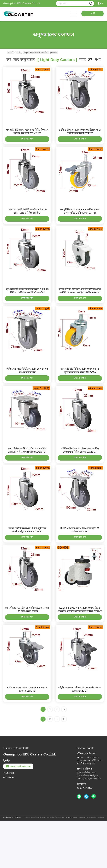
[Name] (91, 4)
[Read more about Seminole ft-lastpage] (64, 766)
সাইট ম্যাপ (18, 865)
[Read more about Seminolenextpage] (57, 766)
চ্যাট (93, 14)
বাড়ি (11, 53)
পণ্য (19, 53)
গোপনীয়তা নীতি (8, 865)
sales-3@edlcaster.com (18, 814)
